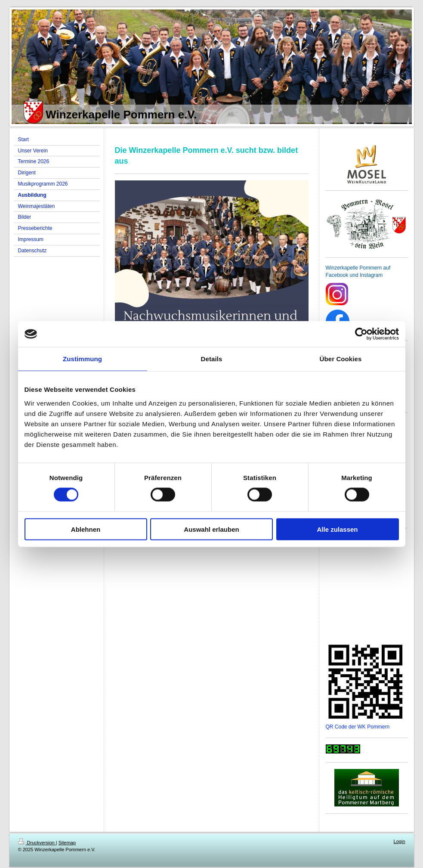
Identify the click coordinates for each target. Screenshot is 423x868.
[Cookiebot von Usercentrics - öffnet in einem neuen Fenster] (361, 334)
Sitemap (67, 843)
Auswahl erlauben (211, 529)
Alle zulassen (337, 529)
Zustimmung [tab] (82, 359)
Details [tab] (212, 359)
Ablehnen (86, 529)
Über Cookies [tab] (341, 359)
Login (400, 841)
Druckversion (37, 843)
